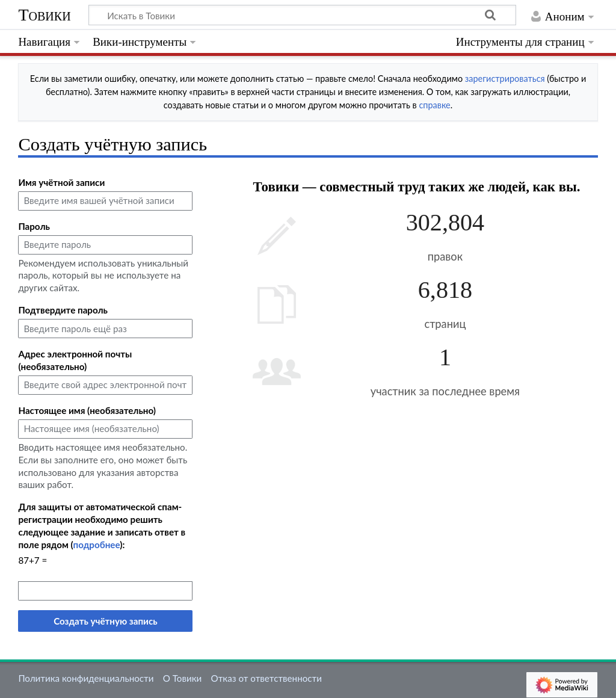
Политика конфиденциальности (86, 678)
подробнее (97, 545)
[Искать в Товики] (302, 15)
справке (434, 105)
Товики (44, 15)
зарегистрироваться (505, 79)
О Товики (183, 678)
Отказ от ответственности (266, 678)
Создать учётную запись (105, 621)
